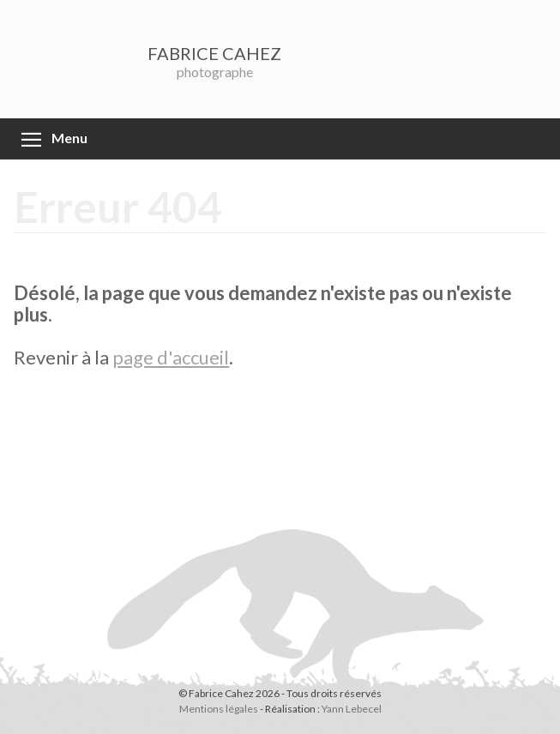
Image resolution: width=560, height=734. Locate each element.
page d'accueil (171, 357)
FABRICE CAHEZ (214, 53)
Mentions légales (219, 709)
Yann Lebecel (352, 709)
